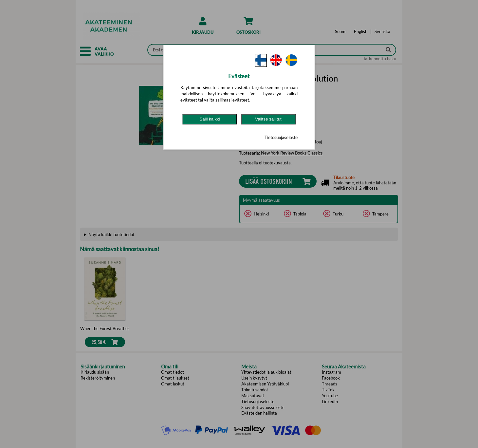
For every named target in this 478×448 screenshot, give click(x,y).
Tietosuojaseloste (281, 138)
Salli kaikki (210, 119)
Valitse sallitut (268, 119)
